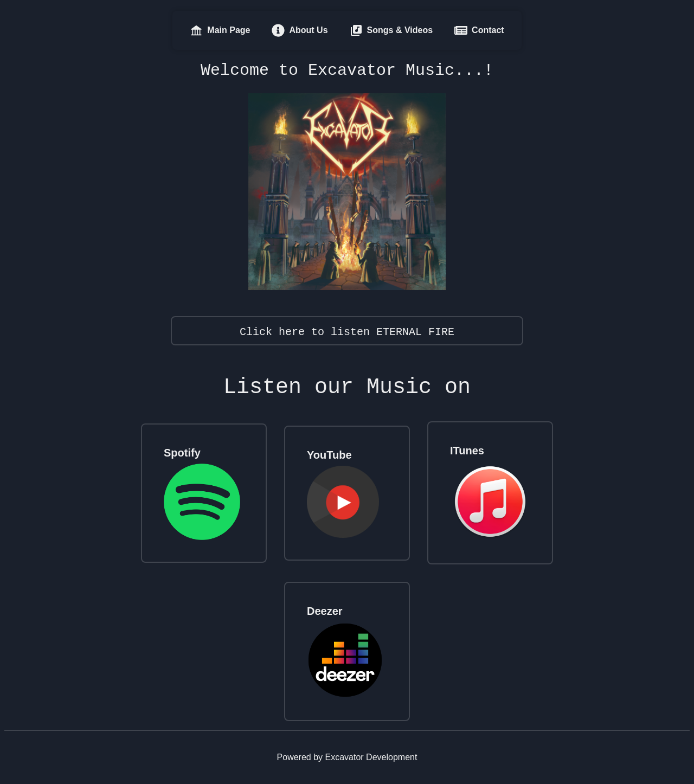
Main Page (220, 30)
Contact (479, 30)
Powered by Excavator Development (347, 757)
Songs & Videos (391, 30)
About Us (300, 30)
